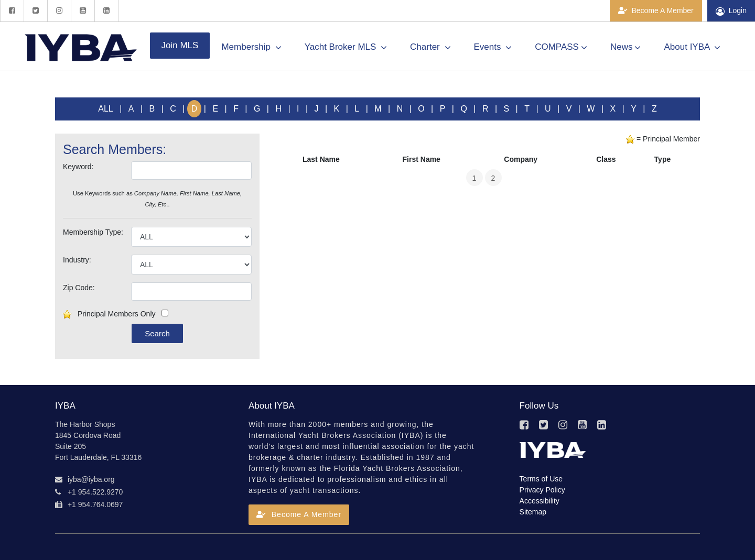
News (626, 47)
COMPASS (561, 47)
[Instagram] (59, 11)
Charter (430, 47)
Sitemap (533, 512)
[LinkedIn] (106, 11)
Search (157, 333)
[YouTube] (83, 11)
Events (493, 47)
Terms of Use (541, 479)
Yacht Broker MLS (346, 47)
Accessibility (540, 501)
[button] (299, 515)
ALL (105, 109)
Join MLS (180, 45)
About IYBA (692, 47)
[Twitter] (35, 11)
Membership (251, 47)
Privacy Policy (542, 490)
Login (731, 11)
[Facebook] (12, 11)
